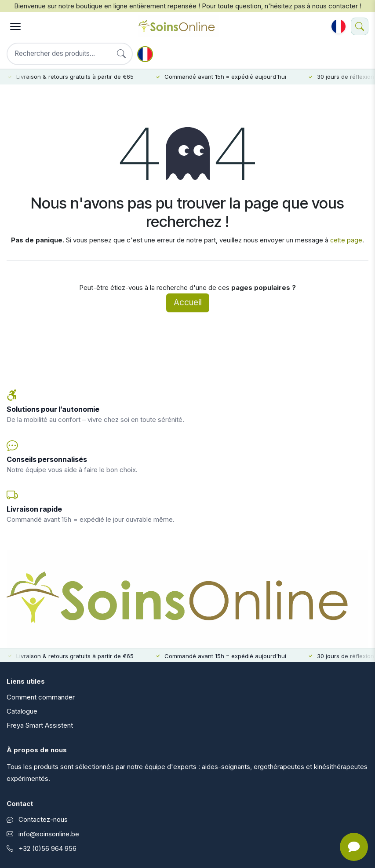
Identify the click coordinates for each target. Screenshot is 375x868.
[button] (339, 26)
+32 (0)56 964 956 (47, 848)
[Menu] (15, 26)
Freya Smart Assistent (40, 725)
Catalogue (22, 711)
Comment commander (41, 697)
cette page (346, 240)
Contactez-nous (43, 819)
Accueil (188, 302)
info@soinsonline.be (49, 834)
